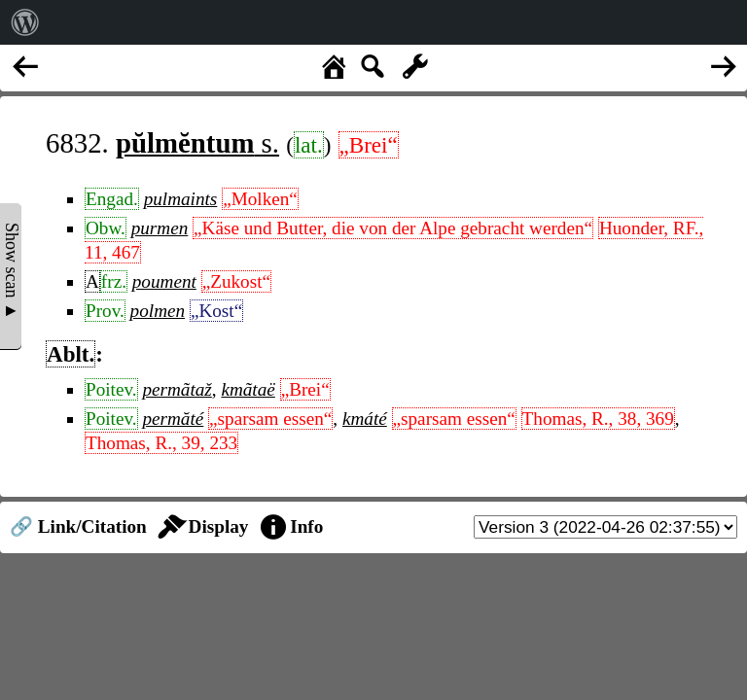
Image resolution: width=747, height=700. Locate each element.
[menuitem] (25, 22)
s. (197, 143)
